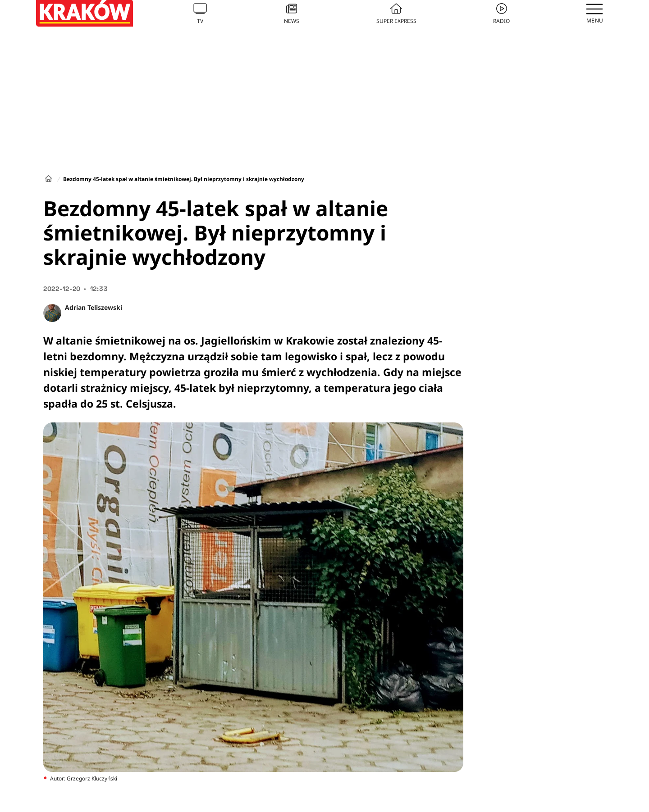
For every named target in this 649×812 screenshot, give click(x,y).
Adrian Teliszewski (94, 307)
